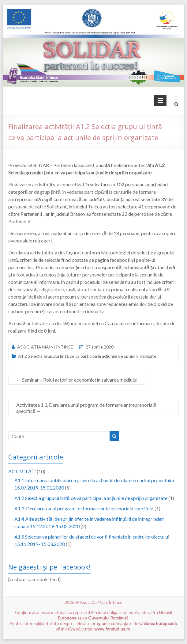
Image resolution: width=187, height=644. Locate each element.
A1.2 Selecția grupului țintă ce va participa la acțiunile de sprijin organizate (87, 356)
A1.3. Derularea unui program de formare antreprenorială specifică (84, 508)
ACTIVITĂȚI (22, 471)
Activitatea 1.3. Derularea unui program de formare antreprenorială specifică (86, 408)
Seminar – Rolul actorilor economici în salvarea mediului (77, 380)
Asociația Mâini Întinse (101, 602)
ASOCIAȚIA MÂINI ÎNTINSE (45, 347)
